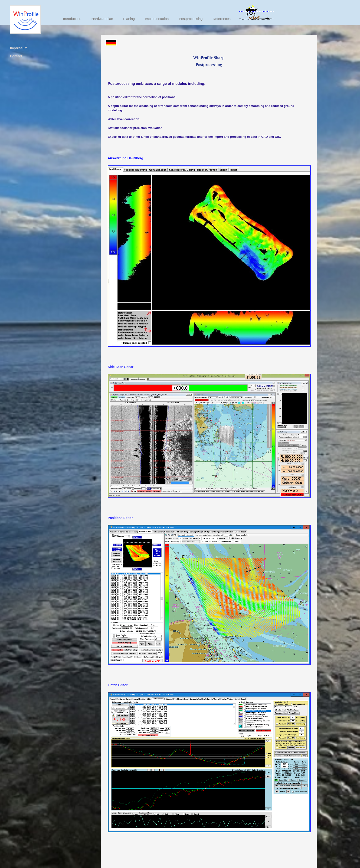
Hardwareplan (102, 19)
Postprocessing (191, 19)
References (222, 19)
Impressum (19, 48)
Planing (129, 19)
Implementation (157, 19)
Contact (16, 56)
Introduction (72, 19)
